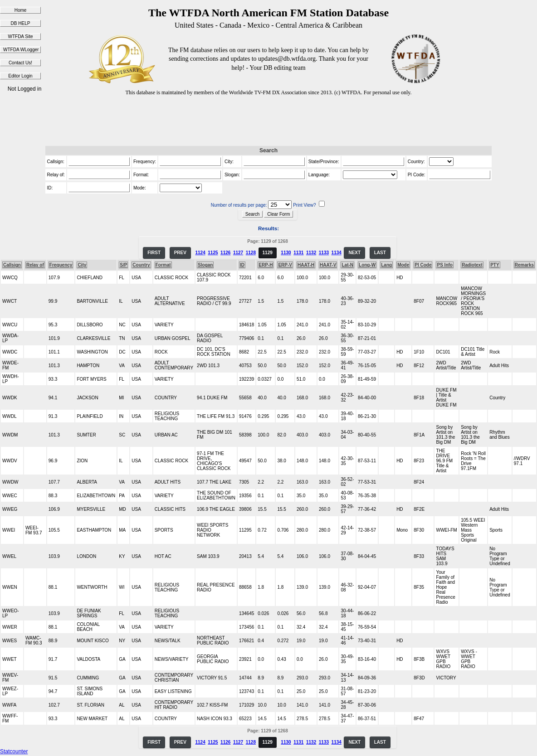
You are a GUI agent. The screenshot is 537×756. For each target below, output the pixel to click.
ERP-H (266, 265)
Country (141, 265)
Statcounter (14, 751)
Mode (403, 265)
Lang (386, 265)
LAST (380, 253)
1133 (324, 253)
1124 (200, 253)
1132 (311, 253)
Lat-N (347, 265)
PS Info (444, 265)
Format (163, 265)
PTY (495, 265)
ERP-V (285, 265)
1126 (225, 253)
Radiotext (472, 265)
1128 (251, 253)
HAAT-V (328, 265)
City (82, 265)
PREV (180, 253)
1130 (286, 253)
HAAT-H (306, 265)
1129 (268, 253)
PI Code (423, 265)
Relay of (35, 265)
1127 (238, 253)
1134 (337, 253)
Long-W (367, 265)
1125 (213, 253)
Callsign (12, 265)
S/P (123, 265)
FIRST (154, 253)
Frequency (61, 265)
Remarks (524, 265)
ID (242, 265)
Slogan (205, 265)
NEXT (354, 253)
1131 (298, 253)
